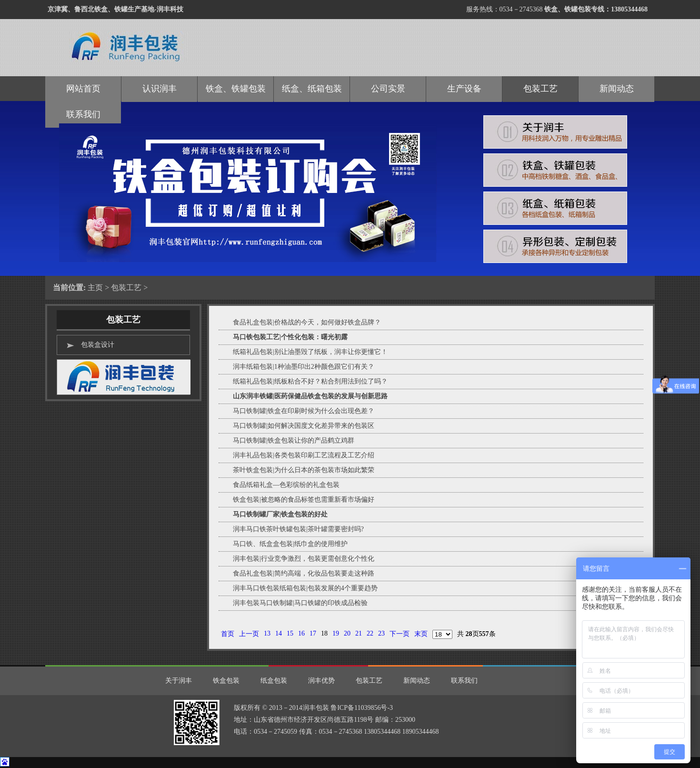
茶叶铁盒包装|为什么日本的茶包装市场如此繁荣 (304, 470)
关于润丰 (179, 681)
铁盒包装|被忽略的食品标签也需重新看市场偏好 (304, 500)
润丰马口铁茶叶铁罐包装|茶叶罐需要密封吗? (298, 529)
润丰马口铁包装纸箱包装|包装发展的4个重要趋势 (305, 588)
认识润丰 (160, 89)
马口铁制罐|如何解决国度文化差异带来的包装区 (304, 426)
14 (279, 633)
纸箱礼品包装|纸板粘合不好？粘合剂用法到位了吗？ (310, 381)
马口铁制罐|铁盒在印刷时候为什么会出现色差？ (304, 411)
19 (336, 633)
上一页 (249, 634)
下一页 (400, 634)
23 (381, 633)
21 (359, 633)
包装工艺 (126, 288)
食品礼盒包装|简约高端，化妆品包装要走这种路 (304, 573)
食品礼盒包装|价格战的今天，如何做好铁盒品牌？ (307, 322)
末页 (421, 634)
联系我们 (464, 681)
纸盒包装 (274, 681)
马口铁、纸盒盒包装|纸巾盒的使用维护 (290, 544)
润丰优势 (321, 681)
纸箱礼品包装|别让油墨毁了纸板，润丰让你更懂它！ (310, 352)
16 (301, 633)
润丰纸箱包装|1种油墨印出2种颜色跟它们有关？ (304, 367)
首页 (228, 634)
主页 (95, 288)
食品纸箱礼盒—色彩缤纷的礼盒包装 (286, 485)
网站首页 (83, 89)
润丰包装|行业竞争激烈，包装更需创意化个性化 (304, 559)
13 (267, 633)
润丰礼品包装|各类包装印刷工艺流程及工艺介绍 (304, 455)
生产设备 (464, 89)
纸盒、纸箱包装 (312, 89)
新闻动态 (617, 89)
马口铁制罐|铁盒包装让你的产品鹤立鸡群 (294, 440)
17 (313, 633)
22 (370, 633)
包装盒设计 (98, 345)
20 (347, 633)
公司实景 (388, 89)
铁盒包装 (226, 681)
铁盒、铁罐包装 (236, 89)
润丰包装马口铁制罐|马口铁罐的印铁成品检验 (300, 603)
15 (290, 633)
